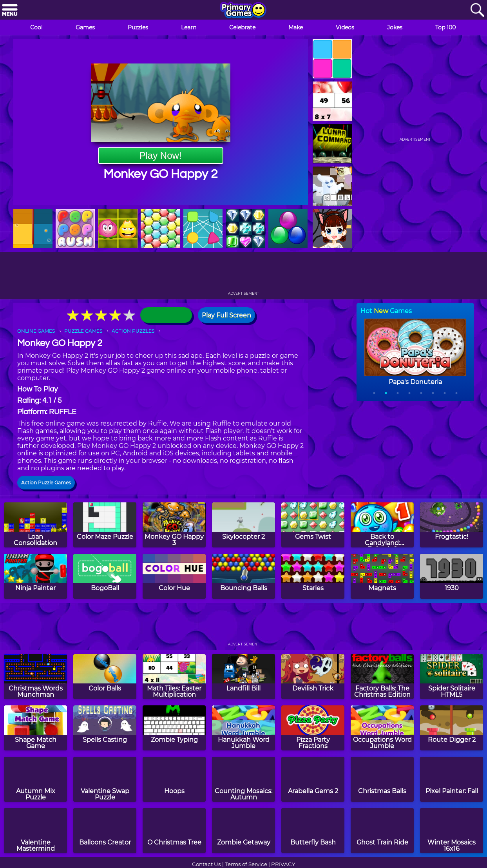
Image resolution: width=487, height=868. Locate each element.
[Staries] (313, 576)
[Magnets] (382, 576)
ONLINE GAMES (36, 331)
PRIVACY (283, 864)
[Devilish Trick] (313, 677)
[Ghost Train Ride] (382, 831)
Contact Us (206, 864)
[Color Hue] (174, 576)
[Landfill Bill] (243, 677)
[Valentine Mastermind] (35, 831)
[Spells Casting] (105, 728)
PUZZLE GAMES (83, 331)
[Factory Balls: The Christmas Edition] (382, 677)
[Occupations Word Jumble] (382, 728)
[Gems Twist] (313, 525)
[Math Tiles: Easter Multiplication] (174, 677)
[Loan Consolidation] (35, 525)
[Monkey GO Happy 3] (174, 525)
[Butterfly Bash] (313, 831)
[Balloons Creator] (105, 831)
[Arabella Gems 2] (313, 779)
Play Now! (160, 155)
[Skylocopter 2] (243, 525)
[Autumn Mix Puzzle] (35, 779)
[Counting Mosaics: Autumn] (243, 779)
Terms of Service (246, 864)
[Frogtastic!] (452, 525)
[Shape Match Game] (35, 728)
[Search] (477, 10)
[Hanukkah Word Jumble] (243, 728)
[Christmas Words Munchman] (35, 677)
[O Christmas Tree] (174, 831)
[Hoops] (174, 779)
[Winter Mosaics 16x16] (452, 831)
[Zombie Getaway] (243, 831)
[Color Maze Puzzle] (105, 525)
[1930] (452, 576)
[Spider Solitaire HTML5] (452, 677)
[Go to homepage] (243, 11)
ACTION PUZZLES (133, 331)
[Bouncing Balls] (243, 576)
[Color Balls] (105, 677)
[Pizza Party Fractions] (313, 728)
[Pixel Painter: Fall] (452, 779)
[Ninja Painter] (35, 576)
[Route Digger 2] (452, 728)
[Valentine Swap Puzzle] (105, 779)
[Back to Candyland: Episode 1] (382, 525)
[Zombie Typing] (174, 728)
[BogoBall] (105, 576)
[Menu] (10, 10)
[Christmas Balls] (382, 779)
